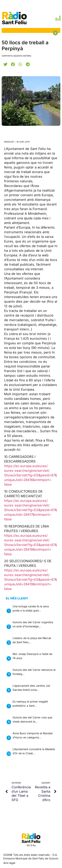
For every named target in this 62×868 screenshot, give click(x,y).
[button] (5, 64)
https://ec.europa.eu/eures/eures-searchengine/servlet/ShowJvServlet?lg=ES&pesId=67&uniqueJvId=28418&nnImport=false (31, 545)
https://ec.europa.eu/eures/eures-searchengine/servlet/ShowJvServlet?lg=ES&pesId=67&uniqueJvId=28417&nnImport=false (31, 510)
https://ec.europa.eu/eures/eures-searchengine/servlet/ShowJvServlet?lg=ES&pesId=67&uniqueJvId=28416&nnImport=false (31, 475)
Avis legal (9, 863)
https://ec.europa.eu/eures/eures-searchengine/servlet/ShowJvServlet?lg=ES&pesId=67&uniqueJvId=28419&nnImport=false (31, 580)
